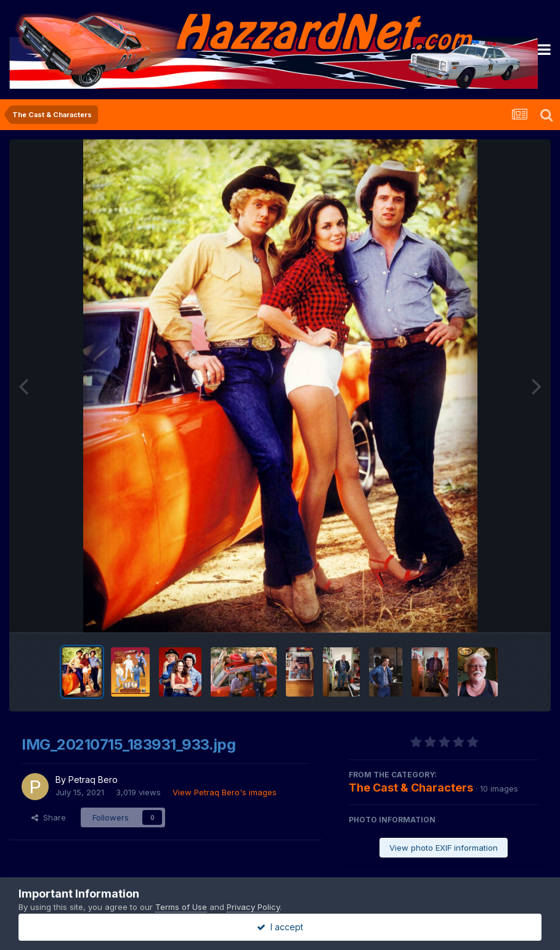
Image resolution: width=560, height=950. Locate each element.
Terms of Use (181, 907)
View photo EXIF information (444, 848)
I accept (280, 927)
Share (49, 817)
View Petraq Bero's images (225, 792)
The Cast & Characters (411, 788)
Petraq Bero (93, 780)
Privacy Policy (253, 907)
